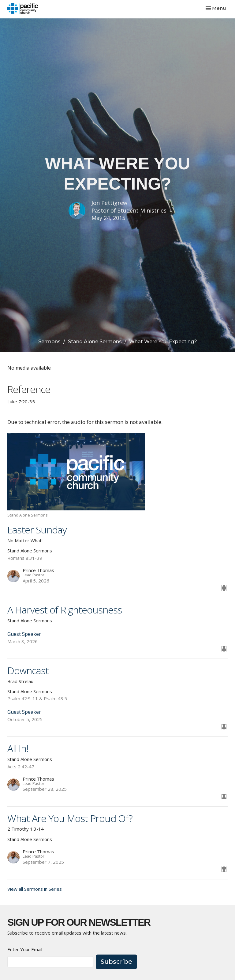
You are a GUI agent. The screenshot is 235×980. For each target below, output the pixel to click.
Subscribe (116, 962)
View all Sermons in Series (35, 889)
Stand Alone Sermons (95, 342)
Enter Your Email (25, 949)
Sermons (49, 342)
